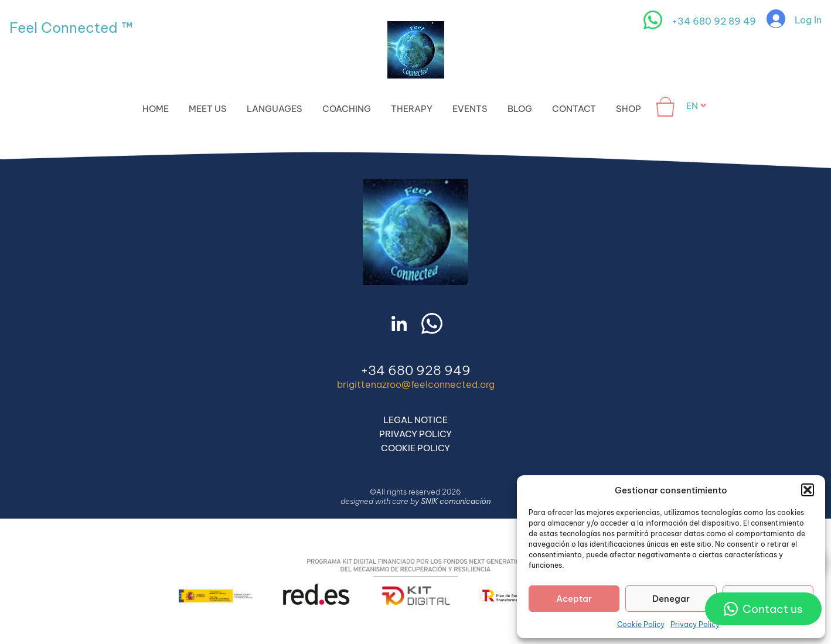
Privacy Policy (695, 624)
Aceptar (574, 599)
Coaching (347, 109)
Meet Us (208, 109)
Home (156, 109)
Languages (275, 109)
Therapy (412, 109)
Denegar (671, 599)
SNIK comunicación (456, 501)
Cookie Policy (641, 624)
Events (470, 109)
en (692, 106)
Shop (629, 109)
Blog (520, 109)
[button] (808, 490)
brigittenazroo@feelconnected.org (416, 384)
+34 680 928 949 (415, 370)
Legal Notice (415, 420)
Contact (574, 109)
